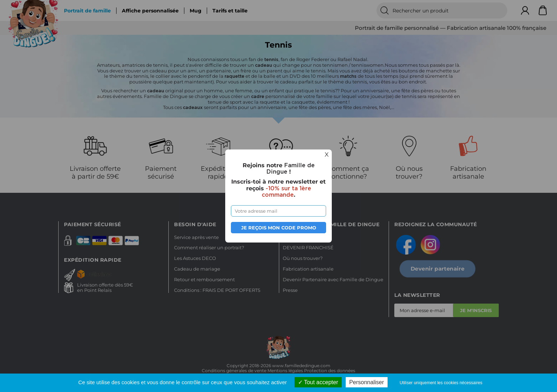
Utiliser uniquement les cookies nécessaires (441, 383)
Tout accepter (318, 382)
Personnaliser (367, 382)
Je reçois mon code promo (279, 228)
